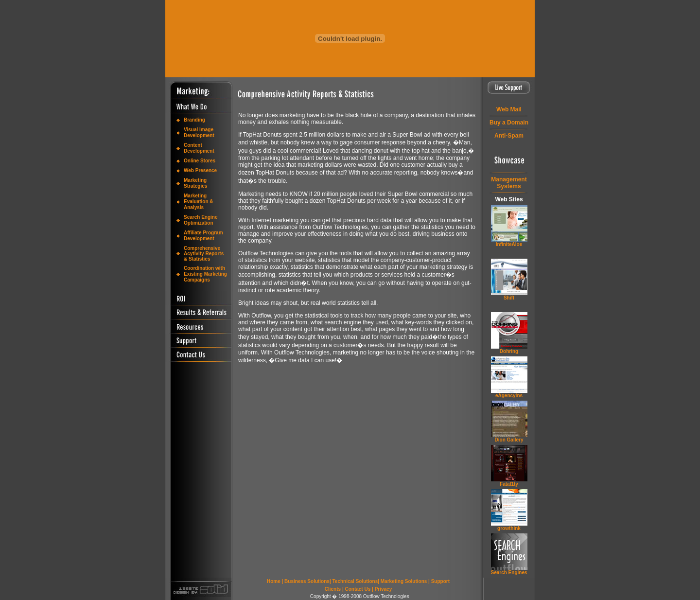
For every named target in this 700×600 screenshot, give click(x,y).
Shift (509, 298)
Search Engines (509, 573)
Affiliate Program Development (203, 236)
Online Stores (200, 161)
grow (509, 528)
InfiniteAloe (509, 244)
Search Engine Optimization (201, 220)
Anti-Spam (509, 136)
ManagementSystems (509, 183)
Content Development (199, 148)
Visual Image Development (199, 132)
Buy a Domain (509, 123)
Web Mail (509, 109)
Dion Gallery (509, 440)
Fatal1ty (509, 484)
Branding (194, 120)
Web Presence (200, 170)
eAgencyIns (509, 396)
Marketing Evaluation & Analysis (199, 202)
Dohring (509, 351)
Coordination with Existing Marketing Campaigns (205, 274)
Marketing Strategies (195, 183)
